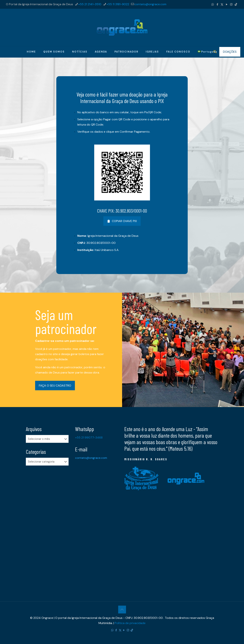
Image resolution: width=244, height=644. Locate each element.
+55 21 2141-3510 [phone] (90, 4)
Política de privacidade (130, 623)
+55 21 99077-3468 (89, 437)
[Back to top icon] (122, 610)
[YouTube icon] (227, 4)
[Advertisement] (48, 527)
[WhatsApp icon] (213, 4)
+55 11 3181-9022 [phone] (118, 4)
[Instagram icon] (231, 4)
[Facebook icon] (217, 4)
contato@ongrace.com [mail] (150, 4)
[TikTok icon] (236, 4)
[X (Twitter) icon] (222, 4)
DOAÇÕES (230, 52)
